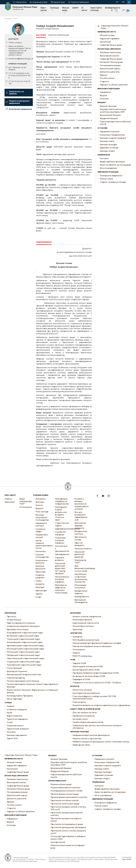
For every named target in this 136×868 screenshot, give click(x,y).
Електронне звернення (111, 176)
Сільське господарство (42, 556)
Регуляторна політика (83, 626)
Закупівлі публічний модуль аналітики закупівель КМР (113, 111)
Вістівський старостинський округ (23, 636)
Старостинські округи (61, 524)
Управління (105, 92)
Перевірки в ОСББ (81, 679)
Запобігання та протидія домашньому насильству (81, 578)
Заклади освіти (107, 141)
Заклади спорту (107, 151)
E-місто (84, 9)
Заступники (105, 42)
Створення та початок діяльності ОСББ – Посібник (97, 683)
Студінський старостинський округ (24, 662)
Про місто (12, 617)
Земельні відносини (41, 567)
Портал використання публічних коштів (115, 123)
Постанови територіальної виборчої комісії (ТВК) (68, 838)
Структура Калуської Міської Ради (115, 27)
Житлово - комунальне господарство (42, 518)
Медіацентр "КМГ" (80, 561)
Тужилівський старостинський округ (24, 665)
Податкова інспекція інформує (60, 540)
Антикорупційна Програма (20, 696)
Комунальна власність (41, 562)
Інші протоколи (58, 842)
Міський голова (107, 35)
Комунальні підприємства (112, 135)
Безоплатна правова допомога (80, 526)
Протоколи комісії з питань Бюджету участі (68, 832)
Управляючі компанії (110, 132)
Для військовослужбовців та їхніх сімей (81, 568)
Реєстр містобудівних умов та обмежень (92, 646)
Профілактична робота (84, 716)
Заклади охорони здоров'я (113, 138)
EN (123, 2)
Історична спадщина (17, 710)
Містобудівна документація (86, 640)
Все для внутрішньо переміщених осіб (81, 516)
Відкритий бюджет (109, 118)
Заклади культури (108, 145)
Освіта (39, 581)
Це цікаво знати (80, 719)
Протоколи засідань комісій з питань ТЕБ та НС (68, 808)
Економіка (41, 551)
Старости (104, 82)
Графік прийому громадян (112, 162)
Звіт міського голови (81, 538)
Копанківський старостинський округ (25, 642)
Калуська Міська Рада (25, 8)
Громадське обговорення (81, 601)
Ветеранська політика (81, 533)
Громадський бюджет (110, 115)
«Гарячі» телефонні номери (113, 182)
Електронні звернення (19, 109)
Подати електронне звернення (18, 102)
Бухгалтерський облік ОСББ (86, 670)
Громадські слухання (17, 671)
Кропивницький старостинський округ (25, 646)
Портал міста (21, 2)
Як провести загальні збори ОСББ (89, 676)
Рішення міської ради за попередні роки (68, 847)
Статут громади (14, 668)
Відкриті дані (59, 2)
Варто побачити (15, 716)
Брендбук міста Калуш (18, 629)
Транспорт (41, 572)
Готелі (10, 722)
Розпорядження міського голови (67, 791)
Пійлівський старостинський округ (23, 655)
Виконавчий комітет (110, 56)
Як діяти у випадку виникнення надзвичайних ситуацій (81, 504)
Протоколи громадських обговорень (68, 827)
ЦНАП (75, 8)
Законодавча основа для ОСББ (88, 666)
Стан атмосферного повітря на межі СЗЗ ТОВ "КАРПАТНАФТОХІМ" (94, 698)
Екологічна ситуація (82, 690)
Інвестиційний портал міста (86, 623)
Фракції (104, 75)
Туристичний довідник (18, 729)
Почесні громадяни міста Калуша (23, 681)
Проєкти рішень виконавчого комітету (69, 797)
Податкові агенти (15, 726)
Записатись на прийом (15, 93)
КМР (15, 19)
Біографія (41, 35)
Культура (40, 587)
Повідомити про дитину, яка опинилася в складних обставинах (97, 727)
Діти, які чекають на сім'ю (85, 713)
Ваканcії (40, 509)
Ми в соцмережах (108, 168)
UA (117, 2)
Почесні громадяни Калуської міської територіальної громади (33, 685)
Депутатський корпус (110, 69)
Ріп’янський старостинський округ (23, 652)
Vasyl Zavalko (127, 859)
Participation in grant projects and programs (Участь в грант (61, 514)
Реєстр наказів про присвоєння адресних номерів (97, 643)
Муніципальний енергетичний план (24, 675)
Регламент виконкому (110, 52)
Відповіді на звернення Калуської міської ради (61, 589)
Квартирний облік (81, 745)
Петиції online (106, 179)
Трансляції (10, 502)
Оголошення (25, 507)
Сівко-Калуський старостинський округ (26, 658)
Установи (104, 99)
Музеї (10, 713)
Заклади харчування (17, 735)
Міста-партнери (14, 699)
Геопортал (78, 637)
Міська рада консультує (80, 586)
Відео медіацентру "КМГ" (25, 501)
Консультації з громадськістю (61, 549)
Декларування (61, 554)
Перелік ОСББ (79, 663)
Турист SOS (12, 738)
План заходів (42, 512)
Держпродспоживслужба (61, 529)
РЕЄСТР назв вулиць (82, 656)
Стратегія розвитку (60, 559)
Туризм (39, 594)
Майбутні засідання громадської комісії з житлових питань (101, 742)
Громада (54, 9)
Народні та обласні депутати (114, 85)
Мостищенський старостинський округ (26, 649)
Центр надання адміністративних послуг (42, 544)
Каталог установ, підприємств (87, 617)
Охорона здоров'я (40, 576)
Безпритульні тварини (81, 592)
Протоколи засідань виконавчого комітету (67, 814)
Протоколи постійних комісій (65, 801)
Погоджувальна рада (110, 65)
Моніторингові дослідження (86, 693)
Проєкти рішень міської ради (65, 794)
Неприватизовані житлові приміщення (91, 735)
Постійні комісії (107, 78)
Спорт (38, 597)
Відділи (103, 96)
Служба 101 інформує (60, 533)
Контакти (104, 158)
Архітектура (41, 591)
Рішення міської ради (61, 784)
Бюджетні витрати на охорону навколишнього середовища (101, 705)
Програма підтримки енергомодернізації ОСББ (96, 673)
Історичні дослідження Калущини (23, 626)
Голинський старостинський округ (23, 639)
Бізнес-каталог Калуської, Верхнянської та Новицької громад (33, 691)
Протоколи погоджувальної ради (67, 824)
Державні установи (109, 148)
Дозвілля (40, 584)
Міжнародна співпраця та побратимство (61, 501)
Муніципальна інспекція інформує (61, 579)
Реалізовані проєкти (82, 620)
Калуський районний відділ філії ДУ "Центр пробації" (60, 569)
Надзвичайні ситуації (42, 536)
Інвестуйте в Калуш (96, 9)
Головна (8, 19)
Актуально (41, 499)
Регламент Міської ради (111, 62)
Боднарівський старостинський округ (25, 633)
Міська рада (66, 10)
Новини (8, 499)
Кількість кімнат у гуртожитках (87, 739)
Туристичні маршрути (17, 719)
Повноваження (44, 242)
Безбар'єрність (81, 597)
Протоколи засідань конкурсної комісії (66, 820)
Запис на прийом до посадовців (115, 165)
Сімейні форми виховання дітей (88, 722)
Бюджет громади (108, 106)
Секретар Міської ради (111, 45)
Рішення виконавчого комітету (65, 788)
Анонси (39, 505)
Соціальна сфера (41, 530)
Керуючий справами (110, 39)
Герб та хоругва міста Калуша (21, 623)
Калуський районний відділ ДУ (80, 554)
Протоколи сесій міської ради (65, 804)
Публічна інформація (80, 2)
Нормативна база (40, 2)
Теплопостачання (81, 549)
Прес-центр (44, 10)
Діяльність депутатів (110, 72)
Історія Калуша (14, 620)
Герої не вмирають (79, 544)
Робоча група (79, 702)
